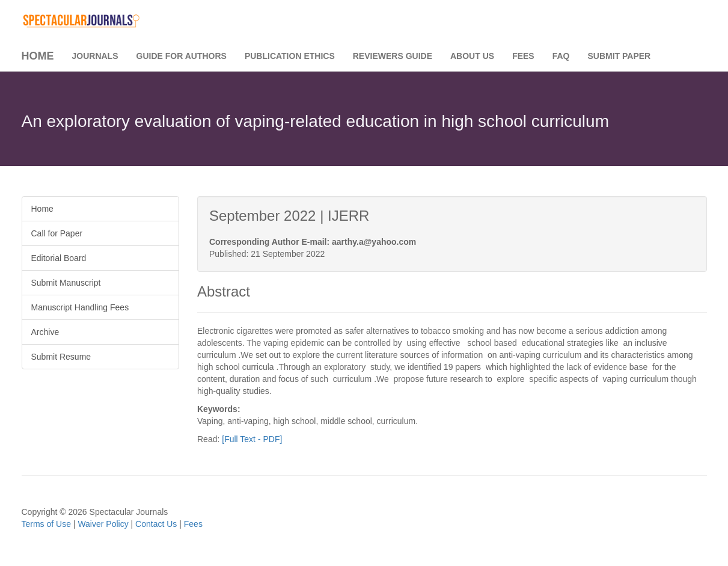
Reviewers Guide (393, 56)
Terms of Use (46, 524)
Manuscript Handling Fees (80, 307)
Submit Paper (619, 56)
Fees (523, 56)
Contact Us (156, 524)
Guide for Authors (182, 56)
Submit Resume (61, 357)
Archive (45, 332)
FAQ (561, 56)
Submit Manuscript (66, 283)
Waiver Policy (103, 524)
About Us (472, 56)
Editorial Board (59, 258)
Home (38, 56)
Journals (95, 56)
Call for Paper (57, 233)
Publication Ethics (290, 56)
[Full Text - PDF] (252, 439)
